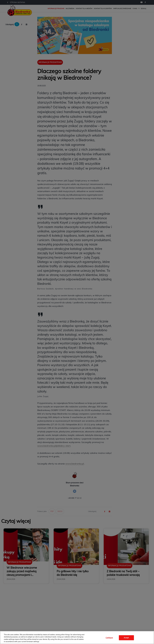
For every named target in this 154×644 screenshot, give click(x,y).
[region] (77, 638)
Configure (109, 638)
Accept (126, 638)
